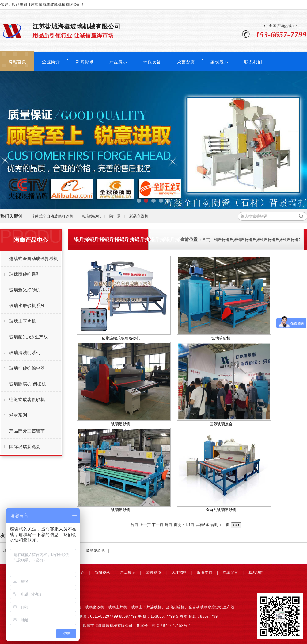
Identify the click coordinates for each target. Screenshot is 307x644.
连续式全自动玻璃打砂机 (52, 216)
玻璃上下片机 (23, 321)
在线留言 (230, 573)
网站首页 (17, 62)
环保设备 (152, 62)
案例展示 (219, 62)
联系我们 (253, 62)
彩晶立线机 (139, 216)
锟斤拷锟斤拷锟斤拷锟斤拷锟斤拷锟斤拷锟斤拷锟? (257, 240)
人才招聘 (179, 573)
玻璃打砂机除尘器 (27, 368)
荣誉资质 (186, 62)
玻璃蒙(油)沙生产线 (28, 337)
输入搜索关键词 (254, 216)
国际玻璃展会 (224, 384)
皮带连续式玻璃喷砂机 (124, 298)
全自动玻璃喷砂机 (224, 470)
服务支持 (205, 573)
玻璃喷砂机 (91, 216)
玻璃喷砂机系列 (25, 274)
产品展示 (118, 62)
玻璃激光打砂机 (25, 290)
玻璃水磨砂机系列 (27, 306)
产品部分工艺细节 (27, 431)
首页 (206, 240)
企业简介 (51, 62)
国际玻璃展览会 (25, 446)
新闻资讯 (85, 62)
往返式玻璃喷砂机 (27, 399)
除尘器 (115, 216)
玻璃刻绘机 (96, 550)
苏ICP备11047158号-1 (171, 626)
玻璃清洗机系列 (25, 353)
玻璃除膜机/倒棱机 (28, 384)
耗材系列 (18, 415)
